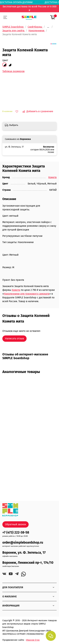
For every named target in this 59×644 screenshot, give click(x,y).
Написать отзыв (14, 338)
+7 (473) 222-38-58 (16, 533)
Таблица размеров (13, 71)
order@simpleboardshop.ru (23, 543)
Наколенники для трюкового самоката (27, 294)
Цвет (5, 60)
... (48, 27)
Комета (52, 177)
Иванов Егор (33, 640)
